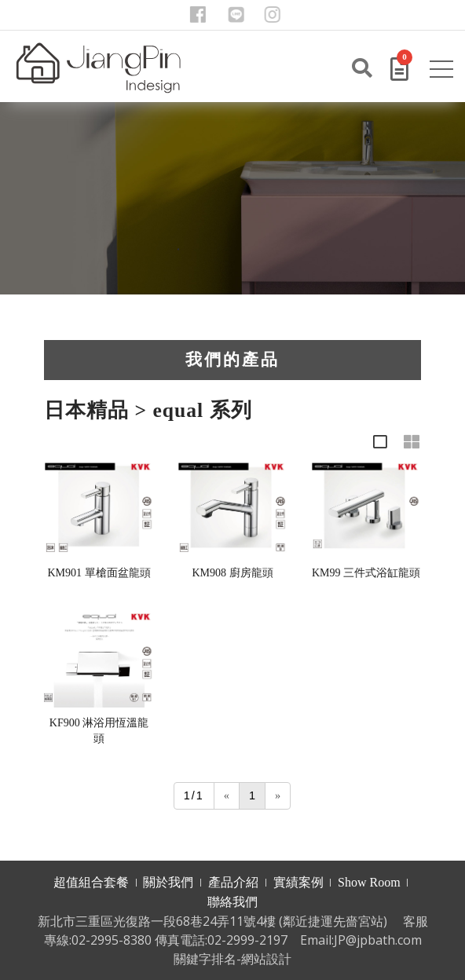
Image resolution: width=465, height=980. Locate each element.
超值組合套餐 (91, 882)
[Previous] (227, 796)
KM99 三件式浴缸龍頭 (366, 573)
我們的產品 (233, 360)
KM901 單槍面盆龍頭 (99, 573)
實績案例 (298, 882)
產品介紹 (233, 882)
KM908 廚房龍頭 (232, 573)
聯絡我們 (233, 902)
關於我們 (168, 882)
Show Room (369, 882)
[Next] (278, 796)
